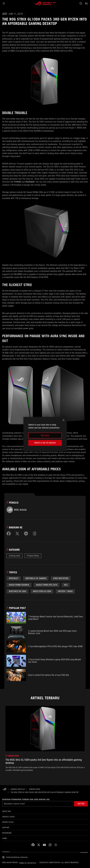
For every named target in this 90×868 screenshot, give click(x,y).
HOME (5, 838)
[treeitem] (45, 739)
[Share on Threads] (35, 533)
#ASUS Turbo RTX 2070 (47, 585)
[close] (63, 420)
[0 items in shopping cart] (86, 3)
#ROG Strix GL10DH (42, 591)
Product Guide (8, 817)
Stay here (45, 435)
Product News (33, 556)
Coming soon (14, 556)
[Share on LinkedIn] (26, 533)
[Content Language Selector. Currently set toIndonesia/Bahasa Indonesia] (15, 857)
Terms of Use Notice (27, 863)
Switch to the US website (45, 443)
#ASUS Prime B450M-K (19, 585)
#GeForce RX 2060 (17, 591)
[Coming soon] (34, 789)
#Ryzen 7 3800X (65, 591)
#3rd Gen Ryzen (61, 578)
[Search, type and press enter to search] (81, 3)
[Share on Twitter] (17, 533)
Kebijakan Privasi (10, 862)
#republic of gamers (36, 578)
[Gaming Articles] (18, 789)
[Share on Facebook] (9, 533)
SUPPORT (6, 828)
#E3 (66, 585)
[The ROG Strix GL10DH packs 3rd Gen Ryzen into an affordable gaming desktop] (45, 792)
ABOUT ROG (7, 811)
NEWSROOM (7, 833)
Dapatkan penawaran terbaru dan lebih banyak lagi (26, 799)
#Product (14, 578)
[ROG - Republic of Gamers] (45, 3)
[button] (4, 3)
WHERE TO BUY (8, 822)
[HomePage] (4, 789)
